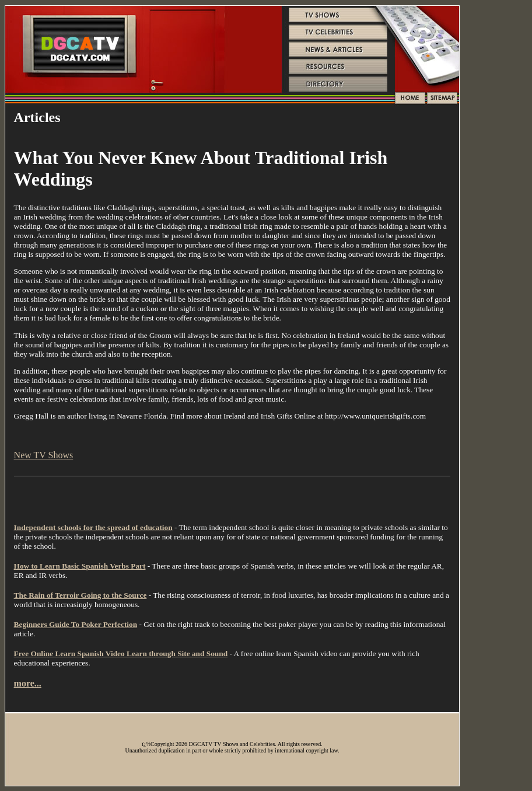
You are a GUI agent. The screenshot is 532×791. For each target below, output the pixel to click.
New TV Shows (44, 455)
